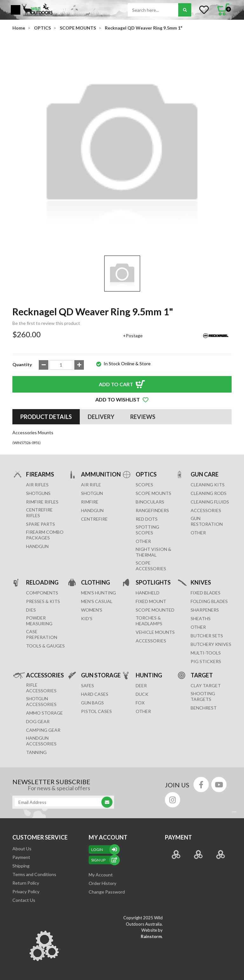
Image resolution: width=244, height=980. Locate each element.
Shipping (21, 866)
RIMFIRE (90, 502)
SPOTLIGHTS (153, 582)
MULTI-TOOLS (206, 653)
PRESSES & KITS (43, 601)
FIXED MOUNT (151, 601)
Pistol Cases (96, 711)
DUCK (142, 694)
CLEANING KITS (208, 485)
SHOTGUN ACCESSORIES (41, 701)
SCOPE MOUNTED (155, 610)
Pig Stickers (206, 661)
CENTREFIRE (94, 519)
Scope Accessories (151, 566)
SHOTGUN (92, 493)
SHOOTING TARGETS (203, 696)
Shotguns (38, 493)
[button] (122, 400)
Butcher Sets (207, 636)
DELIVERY (101, 417)
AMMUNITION (101, 474)
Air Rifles (37, 485)
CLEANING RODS (209, 493)
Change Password (107, 892)
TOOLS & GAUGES (45, 646)
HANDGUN (92, 510)
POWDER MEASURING (39, 621)
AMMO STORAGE (44, 713)
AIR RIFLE (91, 485)
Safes (88, 685)
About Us (22, 849)
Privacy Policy (26, 891)
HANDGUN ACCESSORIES (41, 741)
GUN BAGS (92, 703)
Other (198, 627)
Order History (102, 883)
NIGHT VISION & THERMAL (153, 552)
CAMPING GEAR (43, 730)
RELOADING (42, 582)
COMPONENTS (42, 593)
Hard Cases (95, 694)
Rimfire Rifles (42, 502)
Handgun (37, 546)
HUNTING (149, 675)
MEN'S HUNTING (98, 593)
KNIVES (201, 582)
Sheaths (201, 618)
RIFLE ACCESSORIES (41, 688)
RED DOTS (147, 519)
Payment (21, 857)
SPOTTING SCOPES (147, 530)
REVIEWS (143, 417)
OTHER (143, 541)
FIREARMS (40, 474)
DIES (31, 610)
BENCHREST (204, 708)
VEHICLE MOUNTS (155, 632)
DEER (141, 685)
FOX (140, 703)
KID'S (87, 618)
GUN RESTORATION (207, 521)
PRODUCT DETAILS (46, 417)
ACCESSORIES (206, 510)
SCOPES (144, 485)
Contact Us (24, 900)
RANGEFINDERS (152, 510)
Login (104, 850)
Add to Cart (116, 384)
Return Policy (26, 883)
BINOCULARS (150, 502)
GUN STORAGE (101, 675)
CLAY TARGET (206, 685)
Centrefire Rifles (39, 513)
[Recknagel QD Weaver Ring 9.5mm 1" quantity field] (61, 365)
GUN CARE (205, 474)
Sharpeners (205, 610)
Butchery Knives (211, 644)
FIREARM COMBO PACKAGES (45, 535)
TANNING (36, 752)
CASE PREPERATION (42, 634)
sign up (104, 860)
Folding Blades (209, 601)
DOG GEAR (38, 721)
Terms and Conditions (34, 874)
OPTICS (146, 474)
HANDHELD (148, 593)
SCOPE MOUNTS (153, 493)
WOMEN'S (92, 610)
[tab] (46, 417)
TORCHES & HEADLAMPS (149, 621)
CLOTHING (95, 582)
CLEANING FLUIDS (210, 502)
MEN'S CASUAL (97, 601)
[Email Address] (60, 802)
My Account (101, 875)
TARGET (202, 675)
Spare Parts (41, 524)
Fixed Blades (206, 593)
